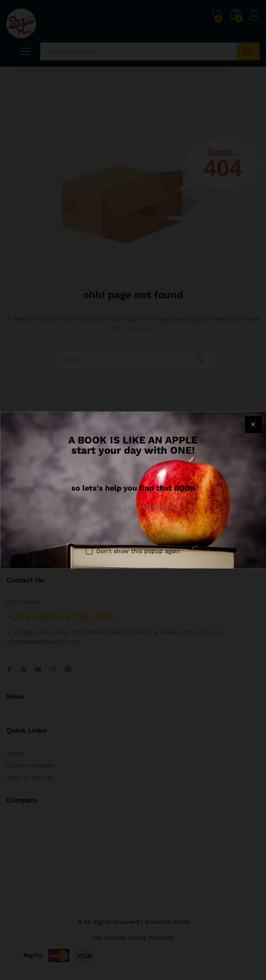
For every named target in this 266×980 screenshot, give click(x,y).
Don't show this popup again (138, 551)
